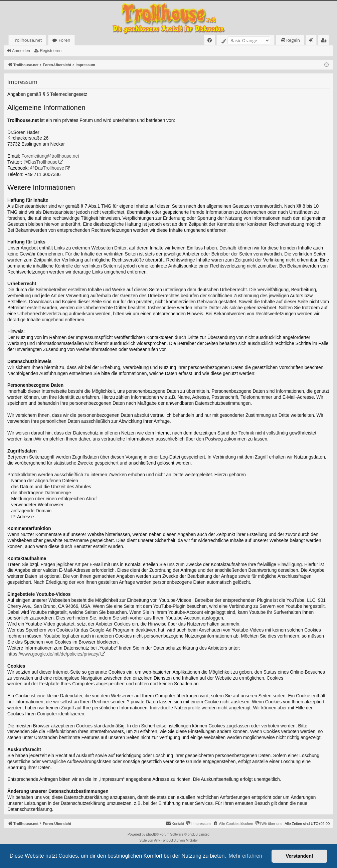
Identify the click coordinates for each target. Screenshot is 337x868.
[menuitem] (210, 40)
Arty (157, 840)
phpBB (151, 834)
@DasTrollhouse (40, 162)
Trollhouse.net (27, 40)
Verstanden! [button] (300, 856)
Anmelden (21, 51)
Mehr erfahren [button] (245, 856)
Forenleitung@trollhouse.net (50, 156)
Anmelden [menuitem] (313, 41)
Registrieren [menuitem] (325, 41)
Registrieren (51, 51)
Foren (64, 40)
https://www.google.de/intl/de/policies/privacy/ (53, 654)
